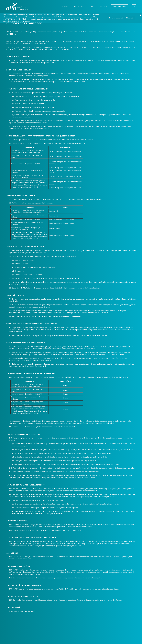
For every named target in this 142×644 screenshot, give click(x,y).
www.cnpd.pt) (130, 468)
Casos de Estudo (79, 6)
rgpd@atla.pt (94, 472)
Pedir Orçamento (120, 6)
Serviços (65, 6)
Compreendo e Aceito (116, 18)
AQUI (24, 19)
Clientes (93, 6)
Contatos (103, 6)
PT (134, 6)
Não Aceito (130, 18)
